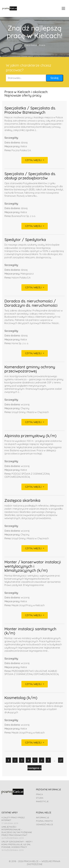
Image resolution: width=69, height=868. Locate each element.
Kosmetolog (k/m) (21, 698)
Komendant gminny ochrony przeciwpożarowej (30, 369)
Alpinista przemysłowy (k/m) (30, 436)
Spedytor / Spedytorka (25, 240)
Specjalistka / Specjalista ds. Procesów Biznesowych (30, 110)
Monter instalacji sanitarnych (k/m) (30, 631)
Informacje (43, 817)
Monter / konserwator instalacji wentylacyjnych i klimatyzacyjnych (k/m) (33, 566)
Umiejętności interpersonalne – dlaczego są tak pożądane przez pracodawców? (17, 831)
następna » (34, 768)
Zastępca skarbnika (22, 501)
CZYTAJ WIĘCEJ (33, 160)
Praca (39, 794)
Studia (40, 798)
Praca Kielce (30, 45)
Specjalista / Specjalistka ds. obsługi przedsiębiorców (30, 176)
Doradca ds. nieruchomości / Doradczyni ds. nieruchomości (31, 303)
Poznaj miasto (44, 821)
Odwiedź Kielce (45, 824)
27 (61, 760)
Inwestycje (42, 801)
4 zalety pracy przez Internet (13, 819)
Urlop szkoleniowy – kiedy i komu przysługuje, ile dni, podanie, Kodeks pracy (17, 844)
